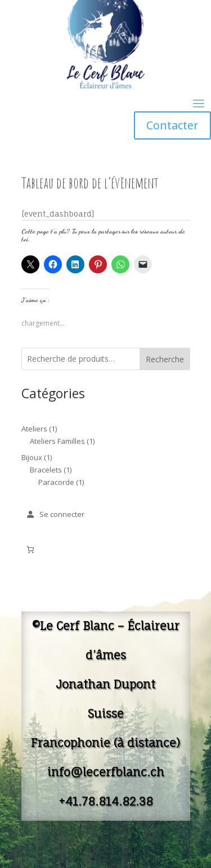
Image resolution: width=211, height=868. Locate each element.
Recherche (165, 359)
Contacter (172, 125)
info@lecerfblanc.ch (106, 772)
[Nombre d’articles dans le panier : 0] (31, 549)
